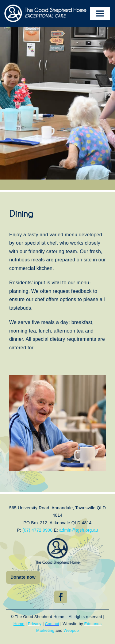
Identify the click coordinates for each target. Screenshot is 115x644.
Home (19, 624)
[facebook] (61, 597)
